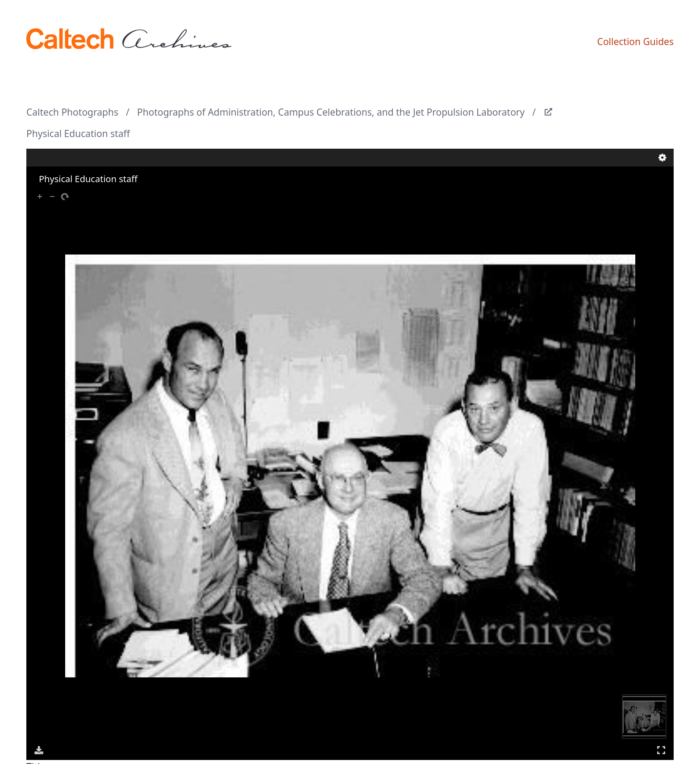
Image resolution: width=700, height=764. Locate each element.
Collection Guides (635, 42)
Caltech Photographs (72, 112)
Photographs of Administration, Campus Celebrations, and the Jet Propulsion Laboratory (331, 112)
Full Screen (661, 750)
